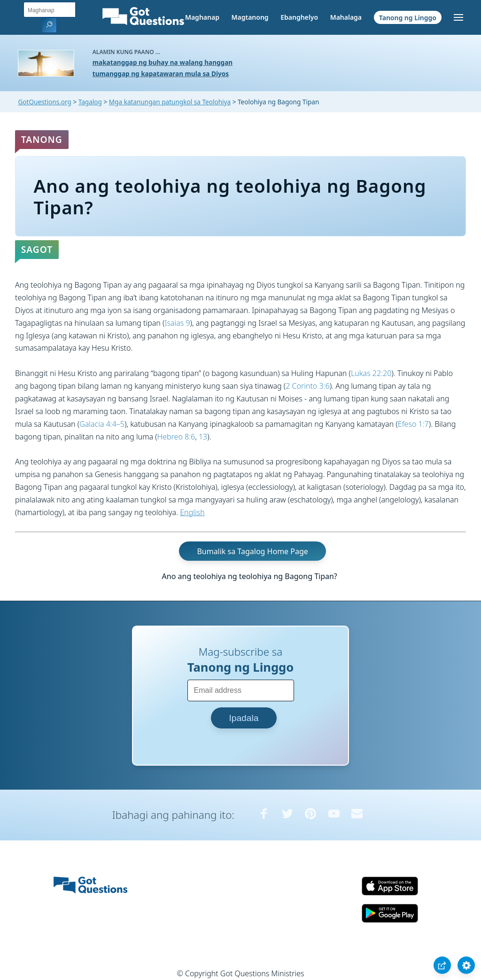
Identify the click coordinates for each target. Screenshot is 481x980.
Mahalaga (346, 17)
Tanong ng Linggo (408, 17)
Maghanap (202, 17)
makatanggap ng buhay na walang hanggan (163, 62)
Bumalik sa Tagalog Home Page (252, 551)
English (192, 512)
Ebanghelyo (299, 17)
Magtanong (250, 17)
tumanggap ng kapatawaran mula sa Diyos (161, 74)
